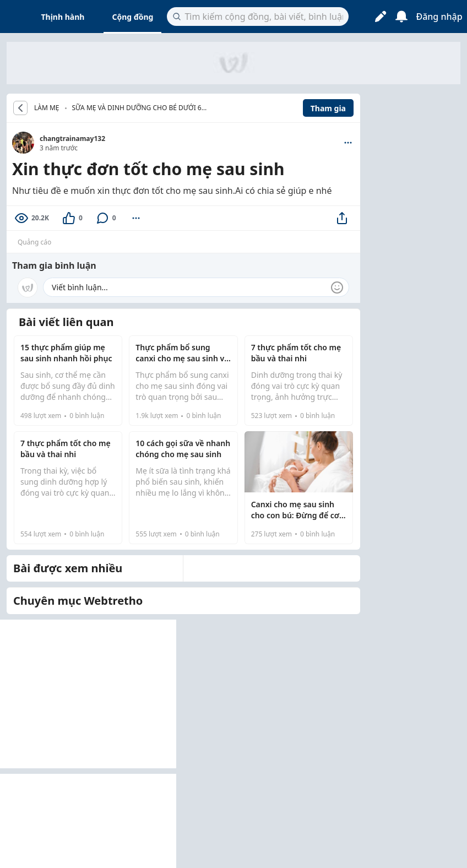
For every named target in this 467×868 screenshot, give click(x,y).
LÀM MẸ (47, 108)
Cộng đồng (132, 17)
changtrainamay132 (72, 139)
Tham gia (328, 108)
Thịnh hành (63, 17)
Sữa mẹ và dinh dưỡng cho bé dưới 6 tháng (137, 109)
